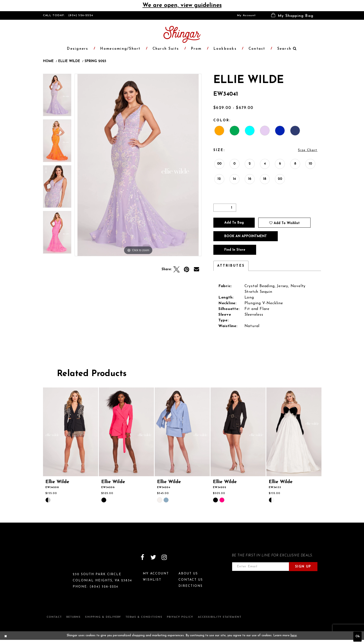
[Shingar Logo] (63, 560)
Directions (191, 586)
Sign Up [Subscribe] (303, 567)
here (294, 636)
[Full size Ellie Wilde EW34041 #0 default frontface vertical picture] (138, 165)
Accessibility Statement (220, 617)
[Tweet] (177, 270)
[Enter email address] (261, 567)
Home (48, 61)
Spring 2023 (95, 61)
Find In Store (235, 250)
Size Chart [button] (308, 150)
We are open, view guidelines (182, 5)
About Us (188, 574)
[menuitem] (247, 15)
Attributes (231, 266)
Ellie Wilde (69, 61)
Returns (74, 617)
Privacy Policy (180, 617)
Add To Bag (234, 223)
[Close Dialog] (6, 637)
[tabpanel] (57, 97)
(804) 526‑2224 (81, 15)
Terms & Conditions (144, 617)
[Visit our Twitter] (153, 557)
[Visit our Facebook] (142, 557)
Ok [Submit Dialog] (358, 637)
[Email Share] (196, 270)
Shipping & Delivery (103, 617)
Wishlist (152, 580)
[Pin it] (187, 270)
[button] (292, 15)
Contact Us (191, 580)
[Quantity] (225, 208)
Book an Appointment (246, 236)
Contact (54, 617)
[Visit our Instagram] (164, 557)
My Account (247, 15)
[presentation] (71, 432)
